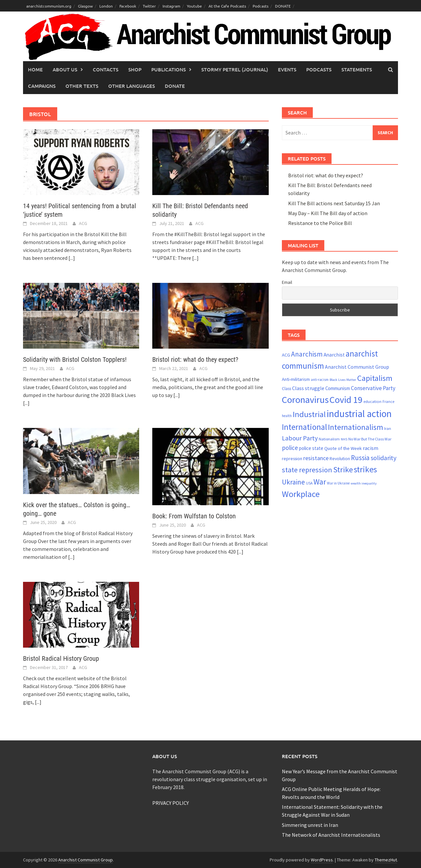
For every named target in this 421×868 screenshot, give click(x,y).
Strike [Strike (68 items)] (343, 470)
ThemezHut (386, 860)
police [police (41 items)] (290, 448)
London (106, 6)
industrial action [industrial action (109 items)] (359, 414)
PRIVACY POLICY (171, 803)
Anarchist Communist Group (86, 860)
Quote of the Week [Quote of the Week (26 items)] (343, 448)
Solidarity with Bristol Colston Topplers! (75, 360)
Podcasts (260, 6)
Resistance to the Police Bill (320, 223)
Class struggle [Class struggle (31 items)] (308, 388)
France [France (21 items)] (388, 401)
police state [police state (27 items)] (311, 448)
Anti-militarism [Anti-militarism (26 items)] (296, 379)
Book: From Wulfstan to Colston (194, 516)
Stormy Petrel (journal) (235, 69)
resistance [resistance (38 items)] (316, 458)
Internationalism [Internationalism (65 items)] (356, 427)
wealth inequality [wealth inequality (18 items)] (364, 483)
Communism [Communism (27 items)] (338, 388)
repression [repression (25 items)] (292, 459)
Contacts (106, 69)
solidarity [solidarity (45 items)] (384, 458)
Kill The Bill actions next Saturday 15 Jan (334, 203)
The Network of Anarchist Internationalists (331, 835)
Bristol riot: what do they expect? (195, 360)
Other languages (132, 86)
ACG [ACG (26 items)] (286, 355)
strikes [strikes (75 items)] (365, 469)
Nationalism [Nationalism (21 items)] (329, 439)
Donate (175, 86)
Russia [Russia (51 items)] (360, 458)
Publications (169, 69)
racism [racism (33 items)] (371, 448)
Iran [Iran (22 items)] (388, 428)
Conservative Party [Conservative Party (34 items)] (373, 388)
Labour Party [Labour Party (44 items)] (300, 438)
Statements (357, 69)
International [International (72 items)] (304, 427)
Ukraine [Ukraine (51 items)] (293, 482)
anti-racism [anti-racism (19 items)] (320, 380)
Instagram (171, 6)
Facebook (128, 6)
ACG (83, 223)
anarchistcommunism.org (49, 6)
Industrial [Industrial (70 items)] (309, 414)
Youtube (194, 6)
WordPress (322, 860)
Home (35, 69)
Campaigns (42, 86)
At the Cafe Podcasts (227, 6)
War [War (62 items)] (320, 482)
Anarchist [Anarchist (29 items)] (334, 355)
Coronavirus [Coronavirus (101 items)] (305, 400)
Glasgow (85, 6)
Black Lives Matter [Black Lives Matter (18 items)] (343, 380)
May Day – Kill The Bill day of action (328, 213)
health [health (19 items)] (287, 416)
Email (287, 282)
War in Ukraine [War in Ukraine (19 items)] (338, 483)
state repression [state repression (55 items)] (307, 470)
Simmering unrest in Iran (310, 825)
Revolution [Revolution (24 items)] (340, 459)
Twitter (149, 6)
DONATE (283, 6)
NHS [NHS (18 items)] (344, 439)
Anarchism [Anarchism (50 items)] (307, 354)
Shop (135, 69)
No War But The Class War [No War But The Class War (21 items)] (370, 439)
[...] (72, 258)
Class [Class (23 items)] (286, 389)
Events (287, 69)
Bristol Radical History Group (61, 658)
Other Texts (82, 86)
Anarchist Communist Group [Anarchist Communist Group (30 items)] (357, 367)
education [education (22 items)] (372, 401)
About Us (65, 69)
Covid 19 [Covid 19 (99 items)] (346, 400)
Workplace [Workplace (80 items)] (301, 494)
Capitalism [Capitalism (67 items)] (375, 378)
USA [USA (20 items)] (309, 483)
